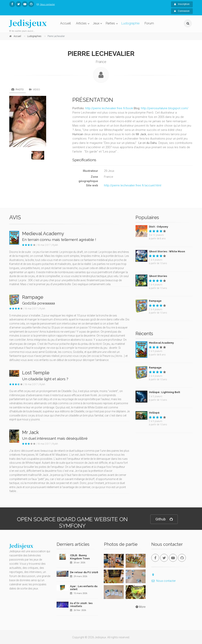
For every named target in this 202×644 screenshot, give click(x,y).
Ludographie (130, 23)
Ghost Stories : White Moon (167, 251)
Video (35, 89)
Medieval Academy (43, 234)
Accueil (65, 23)
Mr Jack (30, 432)
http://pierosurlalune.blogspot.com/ (165, 108)
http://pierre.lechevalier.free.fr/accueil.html (133, 185)
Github (164, 519)
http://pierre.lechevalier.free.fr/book (109, 108)
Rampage (33, 297)
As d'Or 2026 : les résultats (81, 605)
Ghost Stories (158, 276)
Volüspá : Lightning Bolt (165, 392)
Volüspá (154, 413)
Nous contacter (45, 4)
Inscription (182, 4)
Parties (110, 23)
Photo (18, 89)
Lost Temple (36, 373)
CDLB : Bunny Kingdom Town (80, 557)
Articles (81, 23)
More (140, 607)
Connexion (182, 11)
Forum (149, 23)
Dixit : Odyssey (159, 227)
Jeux (96, 23)
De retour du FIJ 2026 (84, 572)
